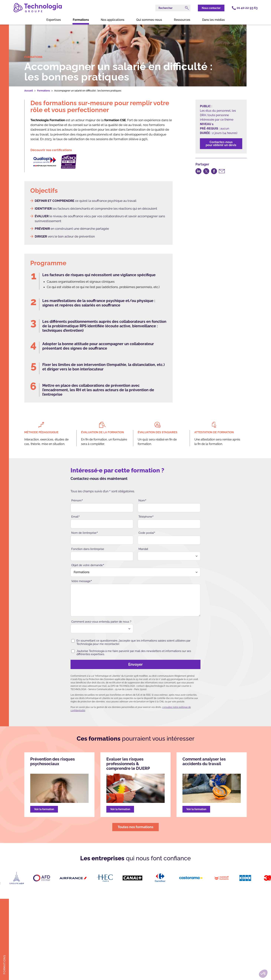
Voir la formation (44, 809)
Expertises (54, 20)
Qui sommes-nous (149, 20)
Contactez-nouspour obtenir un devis (221, 144)
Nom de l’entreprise (85, 533)
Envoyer (108, 664)
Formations (81, 20)
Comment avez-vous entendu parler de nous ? (101, 622)
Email (76, 517)
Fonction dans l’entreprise (88, 549)
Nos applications (113, 20)
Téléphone (146, 517)
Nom (142, 501)
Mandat (143, 549)
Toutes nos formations (135, 827)
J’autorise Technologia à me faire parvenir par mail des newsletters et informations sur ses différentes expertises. (131, 653)
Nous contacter (211, 8)
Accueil (29, 91)
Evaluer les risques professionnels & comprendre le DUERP (128, 764)
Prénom (77, 501)
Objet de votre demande (88, 565)
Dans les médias (213, 20)
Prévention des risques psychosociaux (53, 761)
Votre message (82, 581)
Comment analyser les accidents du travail (204, 761)
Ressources (182, 20)
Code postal (147, 533)
